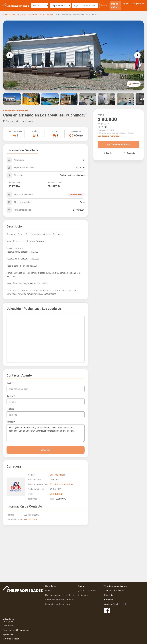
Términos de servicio (114, 591)
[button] (10, 55)
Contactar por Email (119, 144)
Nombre (11, 396)
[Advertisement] (46, 552)
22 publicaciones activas (62, 484)
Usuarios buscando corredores (60, 595)
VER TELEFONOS (58, 499)
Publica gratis (115, 5)
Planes (48, 591)
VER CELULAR (30, 520)
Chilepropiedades (11, 15)
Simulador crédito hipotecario (16, 630)
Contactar (46, 450)
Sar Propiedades (58, 475)
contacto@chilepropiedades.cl (118, 604)
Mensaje (11, 422)
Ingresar (126, 4)
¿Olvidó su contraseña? (88, 591)
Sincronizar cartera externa (58, 604)
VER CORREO (56, 494)
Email (10, 383)
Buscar (104, 5)
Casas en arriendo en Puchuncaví (38, 15)
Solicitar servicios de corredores (60, 600)
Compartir (129, 153)
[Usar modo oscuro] (11, 639)
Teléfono (10, 409)
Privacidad (109, 595)
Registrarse (138, 4)
